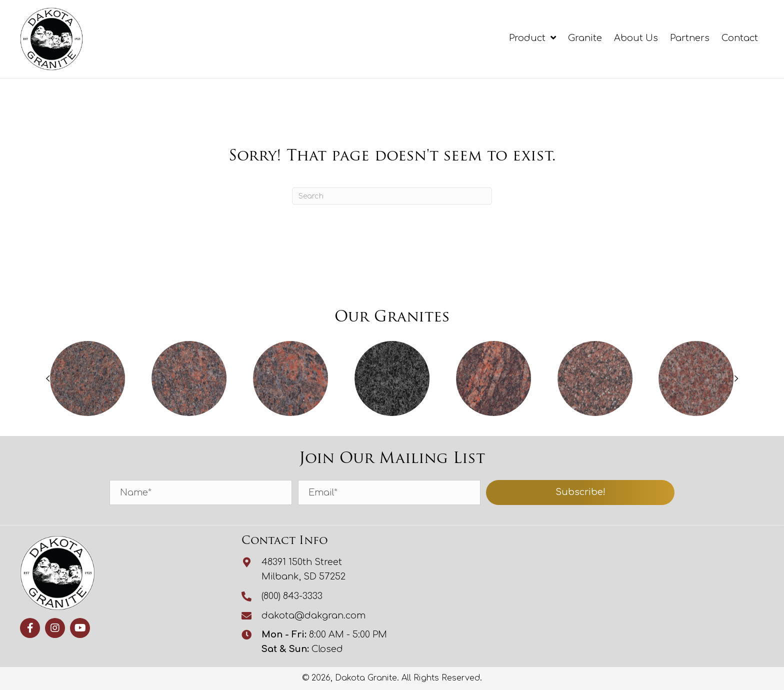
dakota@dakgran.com (313, 615)
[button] (580, 492)
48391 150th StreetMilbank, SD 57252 (303, 569)
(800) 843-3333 (292, 596)
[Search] (392, 196)
